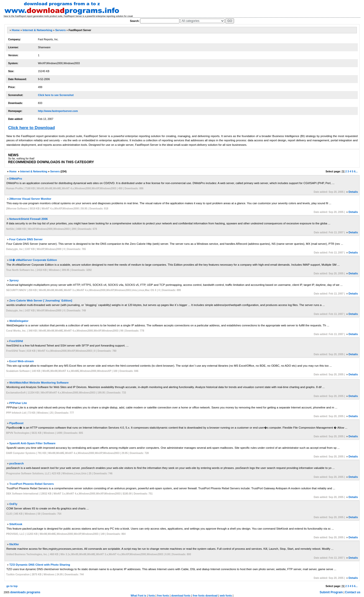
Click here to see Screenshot (56, 95)
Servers (60, 30)
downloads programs (25, 592)
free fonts (163, 596)
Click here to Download (32, 128)
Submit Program (331, 592)
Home (16, 30)
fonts (152, 596)
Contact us (353, 592)
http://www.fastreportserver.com (58, 111)
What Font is (139, 596)
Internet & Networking (37, 30)
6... (356, 171)
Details (353, 192)
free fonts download (205, 596)
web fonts (226, 596)
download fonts (181, 596)
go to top (12, 586)
